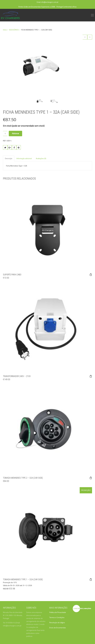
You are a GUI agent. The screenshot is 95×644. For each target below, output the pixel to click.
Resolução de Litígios (57, 622)
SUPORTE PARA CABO (12, 275)
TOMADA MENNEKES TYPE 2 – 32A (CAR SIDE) (23, 478)
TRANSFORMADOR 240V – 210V (17, 376)
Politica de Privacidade (58, 612)
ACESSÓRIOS (14, 30)
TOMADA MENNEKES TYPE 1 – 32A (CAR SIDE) (23, 579)
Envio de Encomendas (58, 628)
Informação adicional (24, 158)
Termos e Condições (57, 617)
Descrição (9, 158)
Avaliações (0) (41, 158)
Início (5, 30)
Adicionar (15, 133)
